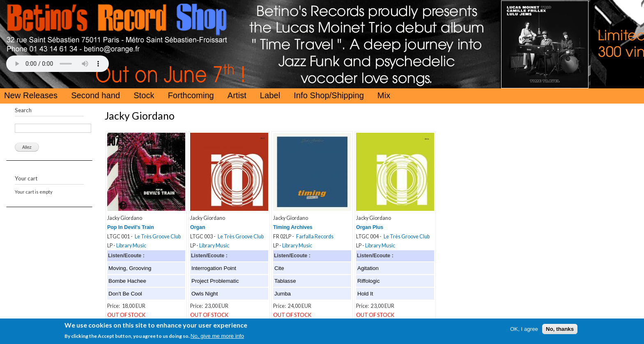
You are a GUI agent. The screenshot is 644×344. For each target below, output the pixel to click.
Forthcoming (191, 95)
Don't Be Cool (125, 294)
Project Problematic (215, 281)
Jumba (283, 294)
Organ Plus (370, 227)
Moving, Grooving (130, 268)
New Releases (31, 95)
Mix (384, 95)
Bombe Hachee (127, 281)
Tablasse (285, 281)
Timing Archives (293, 227)
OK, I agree (524, 329)
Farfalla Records (315, 237)
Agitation (368, 268)
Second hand (95, 95)
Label (270, 95)
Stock (144, 95)
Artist (237, 95)
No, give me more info (217, 336)
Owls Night (205, 294)
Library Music (131, 246)
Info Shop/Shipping (329, 95)
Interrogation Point (214, 268)
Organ (198, 227)
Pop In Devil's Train (131, 227)
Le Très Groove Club (158, 237)
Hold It (365, 294)
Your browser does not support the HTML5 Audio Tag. (57, 64)
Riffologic (369, 281)
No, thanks (560, 329)
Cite (279, 268)
